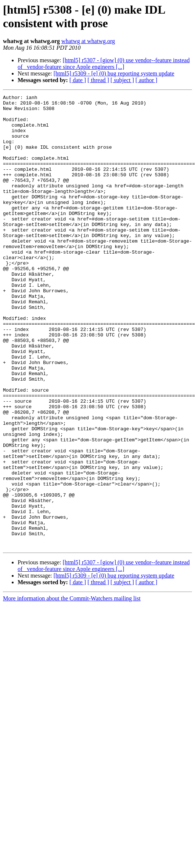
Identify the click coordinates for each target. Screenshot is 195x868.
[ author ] (147, 80)
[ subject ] (122, 80)
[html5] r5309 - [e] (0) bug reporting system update (114, 73)
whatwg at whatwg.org (88, 41)
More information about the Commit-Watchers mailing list (72, 689)
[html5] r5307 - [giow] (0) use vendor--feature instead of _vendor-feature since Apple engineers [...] (104, 63)
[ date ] (78, 80)
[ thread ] (98, 80)
